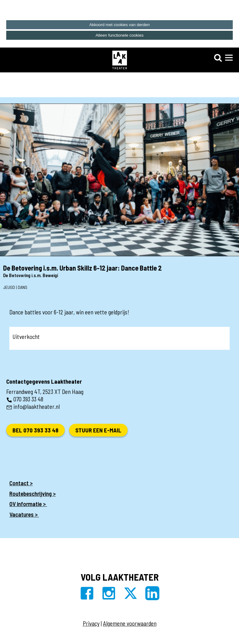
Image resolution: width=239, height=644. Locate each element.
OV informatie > (28, 504)
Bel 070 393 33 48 (35, 430)
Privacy (91, 623)
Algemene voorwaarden (130, 623)
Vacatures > (24, 514)
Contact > (21, 483)
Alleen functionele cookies (119, 35)
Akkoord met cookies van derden (119, 25)
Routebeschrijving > (33, 493)
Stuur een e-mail (98, 430)
